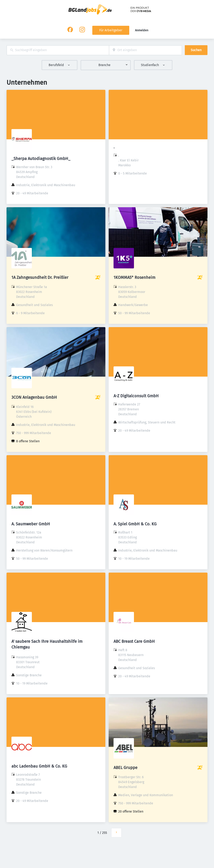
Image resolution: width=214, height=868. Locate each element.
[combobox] (58, 50)
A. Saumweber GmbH (31, 524)
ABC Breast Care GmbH (134, 641)
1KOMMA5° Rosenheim (134, 277)
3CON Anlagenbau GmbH (34, 397)
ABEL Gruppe (125, 768)
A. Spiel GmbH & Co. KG (135, 524)
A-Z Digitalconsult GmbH (136, 396)
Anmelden (142, 30)
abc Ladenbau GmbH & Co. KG (39, 766)
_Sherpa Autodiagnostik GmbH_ (41, 159)
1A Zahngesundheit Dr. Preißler (40, 277)
